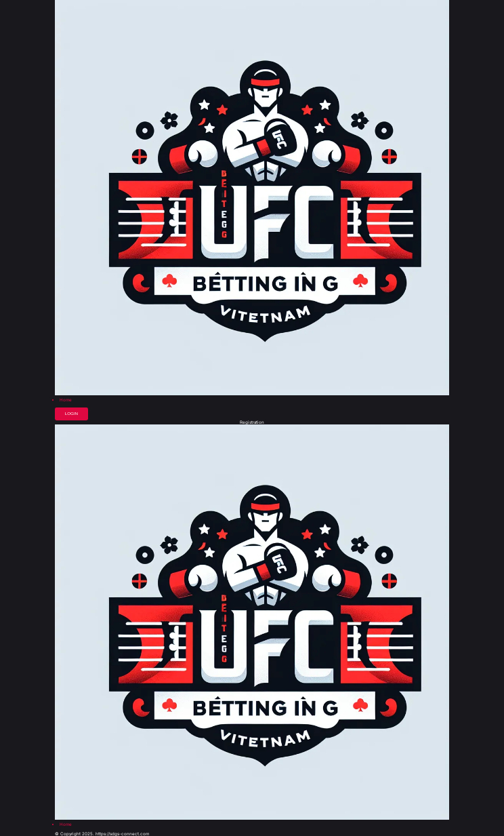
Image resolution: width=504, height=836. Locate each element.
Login (71, 413)
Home (66, 400)
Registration (252, 422)
